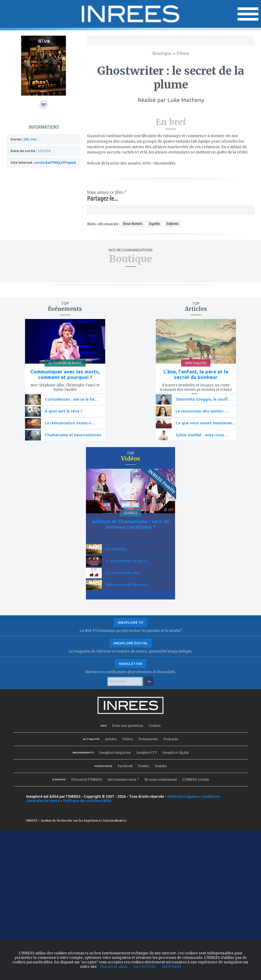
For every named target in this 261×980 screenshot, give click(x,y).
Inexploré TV (147, 752)
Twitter (144, 766)
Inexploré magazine (115, 752)
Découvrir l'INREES (87, 779)
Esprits (154, 224)
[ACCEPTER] (145, 967)
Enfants (173, 224)
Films (183, 53)
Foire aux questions (128, 726)
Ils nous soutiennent (161, 779)
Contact (155, 726)
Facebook (125, 766)
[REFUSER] (171, 967)
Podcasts (171, 739)
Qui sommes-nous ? (123, 779)
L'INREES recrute (196, 779)
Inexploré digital (175, 752)
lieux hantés (133, 224)
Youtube (161, 766)
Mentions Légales (182, 796)
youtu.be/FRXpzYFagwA (55, 162)
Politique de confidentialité (87, 801)
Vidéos (128, 739)
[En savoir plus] (114, 967)
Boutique (162, 53)
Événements (148, 739)
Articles (111, 739)
